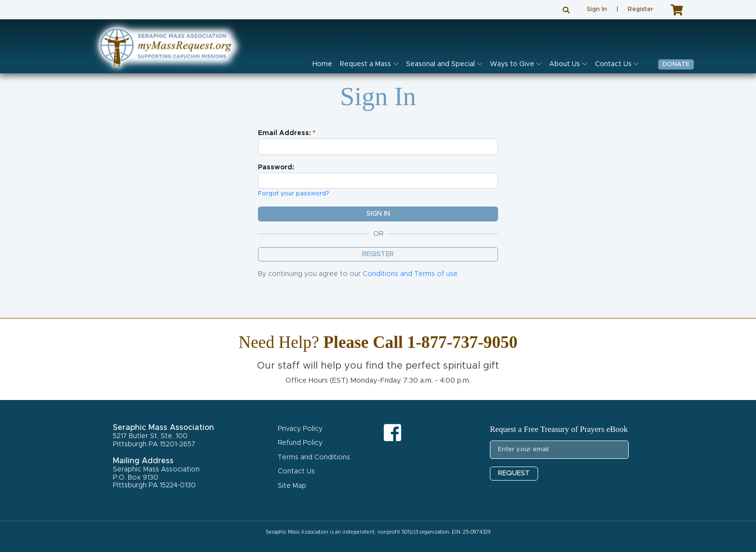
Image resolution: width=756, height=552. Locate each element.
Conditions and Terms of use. (411, 274)
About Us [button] (565, 64)
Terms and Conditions (314, 457)
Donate (676, 64)
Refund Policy (300, 443)
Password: (276, 167)
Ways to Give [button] (512, 64)
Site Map (292, 486)
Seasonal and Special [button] (440, 64)
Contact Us (296, 471)
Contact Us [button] (613, 64)
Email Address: (284, 133)
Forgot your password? (294, 194)
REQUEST (514, 473)
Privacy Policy (300, 429)
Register (641, 9)
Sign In (597, 9)
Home (322, 64)
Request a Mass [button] (365, 64)
